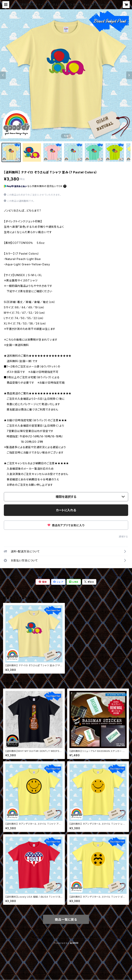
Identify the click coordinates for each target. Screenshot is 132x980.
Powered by (66, 943)
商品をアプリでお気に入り (66, 525)
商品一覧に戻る (66, 920)
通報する (123, 537)
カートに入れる (66, 510)
